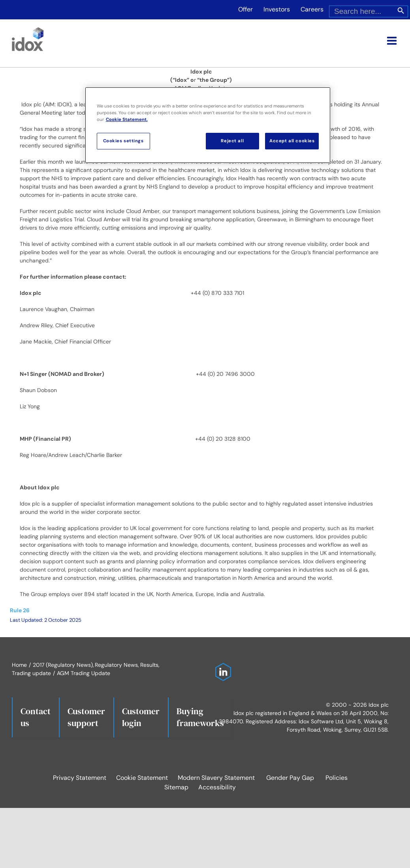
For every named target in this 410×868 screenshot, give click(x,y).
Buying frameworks (200, 717)
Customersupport (86, 717)
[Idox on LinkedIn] (221, 667)
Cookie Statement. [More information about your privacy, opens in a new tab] (127, 120)
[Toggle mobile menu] (393, 41)
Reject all (232, 141)
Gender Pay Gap (290, 778)
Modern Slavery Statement (216, 778)
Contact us (36, 717)
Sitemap (176, 787)
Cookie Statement (142, 778)
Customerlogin (141, 717)
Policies (337, 778)
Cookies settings (123, 141)
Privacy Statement (80, 778)
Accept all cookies (292, 141)
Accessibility (217, 787)
